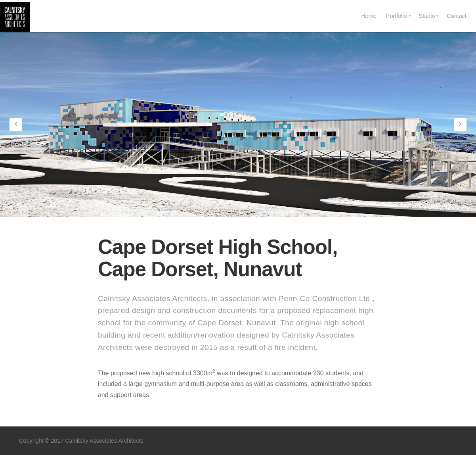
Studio (427, 16)
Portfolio (397, 16)
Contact (457, 16)
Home (369, 16)
